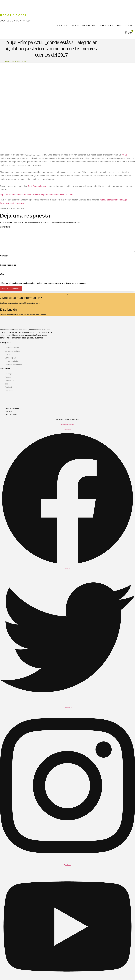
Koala (125, 155)
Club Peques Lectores (38, 186)
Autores (75, 26)
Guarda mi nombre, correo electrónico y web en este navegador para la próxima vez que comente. (44, 283)
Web (2, 274)
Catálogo (62, 26)
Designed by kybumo (67, 425)
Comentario (6, 227)
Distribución (89, 26)
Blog (119, 26)
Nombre (4, 256)
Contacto (130, 26)
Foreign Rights (106, 26)
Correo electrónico (9, 265)
